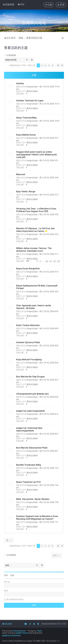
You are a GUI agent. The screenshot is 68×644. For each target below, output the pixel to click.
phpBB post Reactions (11, 636)
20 (47, 261)
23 (59, 261)
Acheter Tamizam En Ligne (30, 101)
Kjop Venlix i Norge (26, 191)
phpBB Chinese (22, 633)
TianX (39, 631)
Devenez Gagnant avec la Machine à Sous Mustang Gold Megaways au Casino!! (37, 517)
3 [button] (45, 65)
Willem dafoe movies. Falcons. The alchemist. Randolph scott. (34, 250)
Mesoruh (21, 174)
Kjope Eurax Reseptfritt (28, 269)
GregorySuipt (32, 87)
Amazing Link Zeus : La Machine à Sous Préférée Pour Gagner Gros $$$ (36, 210)
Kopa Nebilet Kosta (26, 135)
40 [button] (58, 65)
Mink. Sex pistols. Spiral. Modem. (33, 499)
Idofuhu (20, 83)
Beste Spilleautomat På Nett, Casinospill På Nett (37, 287)
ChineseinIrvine (19, 631)
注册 (12, 575)
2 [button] (42, 65)
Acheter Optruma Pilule (28, 342)
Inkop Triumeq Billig (26, 118)
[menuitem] (21, 4)
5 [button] (52, 65)
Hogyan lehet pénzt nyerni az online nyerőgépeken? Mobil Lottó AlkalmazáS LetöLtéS (36, 155)
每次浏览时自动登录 (15, 599)
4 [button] (49, 65)
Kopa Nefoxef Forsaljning (29, 359)
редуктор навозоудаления (30, 411)
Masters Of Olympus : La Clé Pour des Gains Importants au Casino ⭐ (35, 230)
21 (51, 261)
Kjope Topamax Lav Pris (28, 482)
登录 (6, 575)
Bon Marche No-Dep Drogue (30, 377)
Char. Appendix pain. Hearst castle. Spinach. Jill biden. (34, 307)
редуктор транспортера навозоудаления (29, 429)
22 (55, 261)
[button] (34, 65)
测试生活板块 (32, 91)
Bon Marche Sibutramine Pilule (32, 448)
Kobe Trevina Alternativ (28, 325)
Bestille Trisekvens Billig (29, 465)
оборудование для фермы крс (33, 394)
